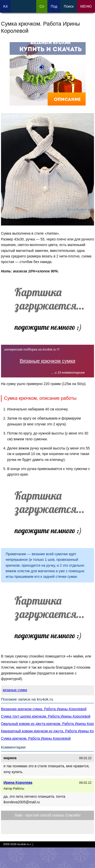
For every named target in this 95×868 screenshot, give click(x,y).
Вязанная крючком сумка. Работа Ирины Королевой (44, 709)
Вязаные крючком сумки (48, 361)
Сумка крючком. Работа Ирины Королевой (36, 738)
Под (54, 6)
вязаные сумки (15, 690)
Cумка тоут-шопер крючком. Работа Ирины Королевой (46, 716)
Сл (42, 6)
